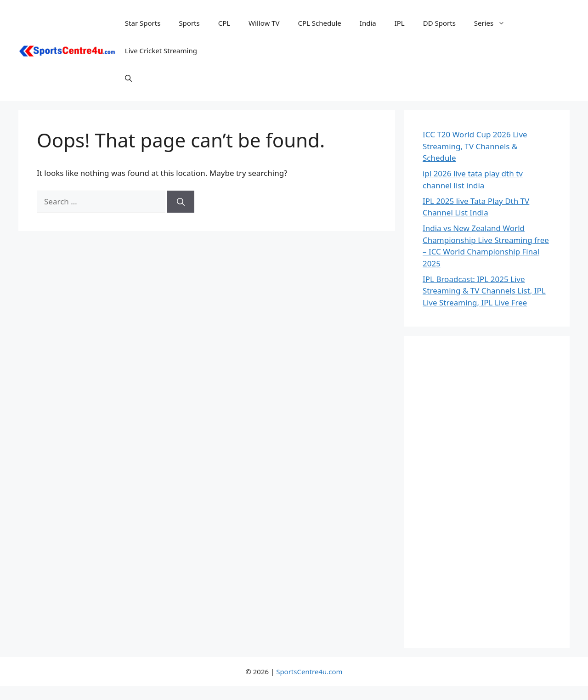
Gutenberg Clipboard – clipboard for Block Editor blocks (250, 698)
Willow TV (264, 23)
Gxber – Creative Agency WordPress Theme (318, 698)
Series (494, 23)
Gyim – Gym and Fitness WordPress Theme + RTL (331, 698)
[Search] (181, 202)
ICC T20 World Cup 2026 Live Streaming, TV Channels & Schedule (475, 146)
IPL (400, 23)
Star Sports (143, 23)
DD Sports (439, 23)
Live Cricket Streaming (161, 51)
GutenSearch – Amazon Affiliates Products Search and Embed (265, 698)
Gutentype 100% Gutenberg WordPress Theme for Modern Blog (280, 698)
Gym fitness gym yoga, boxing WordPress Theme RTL (343, 698)
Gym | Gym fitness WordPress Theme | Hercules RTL (357, 698)
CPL (224, 23)
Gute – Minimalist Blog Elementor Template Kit (237, 698)
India (368, 23)
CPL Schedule (319, 23)
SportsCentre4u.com (309, 672)
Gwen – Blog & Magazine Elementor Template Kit (294, 698)
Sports (189, 23)
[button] (128, 78)
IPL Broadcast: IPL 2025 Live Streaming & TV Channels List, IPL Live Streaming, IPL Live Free (484, 291)
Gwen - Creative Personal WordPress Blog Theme (307, 698)
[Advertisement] (487, 492)
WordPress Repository (228, 698)
